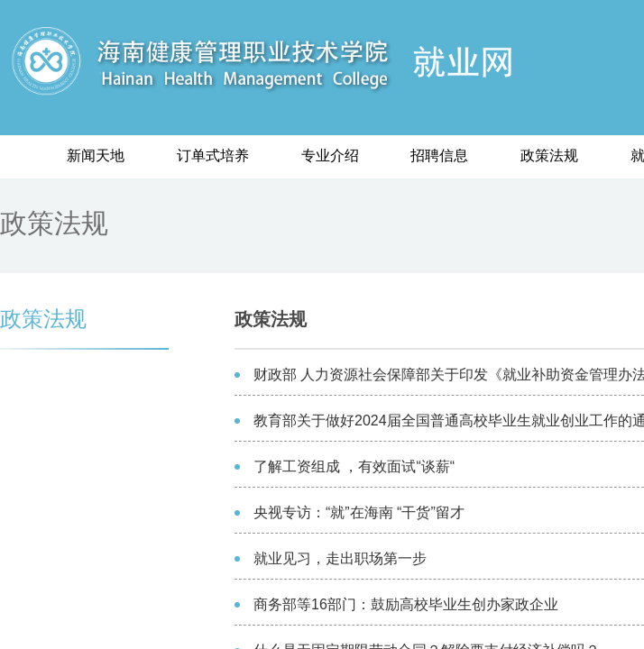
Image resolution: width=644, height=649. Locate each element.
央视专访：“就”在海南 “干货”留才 (359, 512)
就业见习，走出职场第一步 (340, 558)
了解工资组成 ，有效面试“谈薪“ (354, 466)
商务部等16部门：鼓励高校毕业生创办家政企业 (406, 604)
